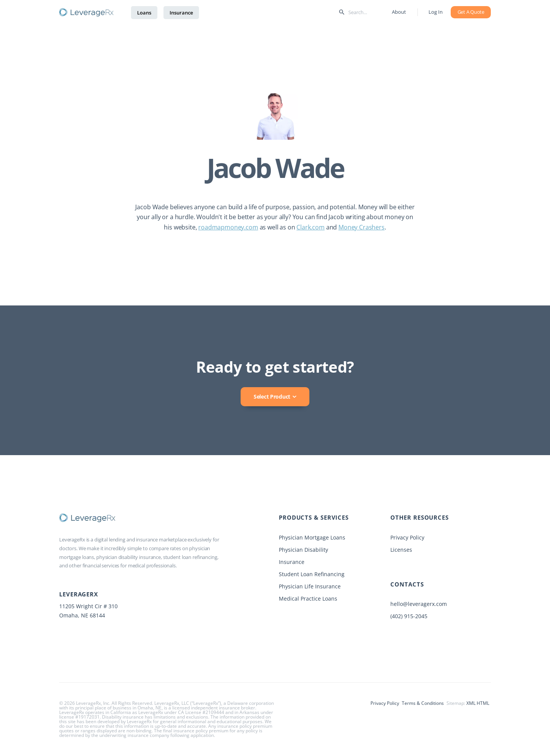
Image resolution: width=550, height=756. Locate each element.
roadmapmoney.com (228, 227)
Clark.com (311, 227)
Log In (436, 12)
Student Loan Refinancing (312, 574)
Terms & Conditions (423, 703)
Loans (144, 13)
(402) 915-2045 (409, 616)
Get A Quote (471, 12)
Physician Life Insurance (310, 586)
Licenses (401, 550)
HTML (483, 703)
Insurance (181, 13)
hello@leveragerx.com (419, 604)
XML (471, 703)
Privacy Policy (407, 537)
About (399, 12)
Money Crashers (362, 227)
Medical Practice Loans (308, 598)
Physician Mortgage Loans (312, 537)
